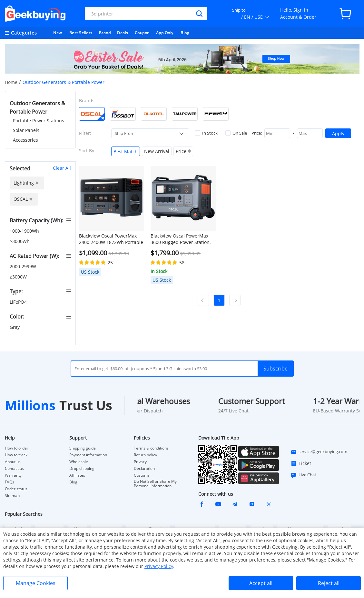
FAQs (10, 482)
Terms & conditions (151, 448)
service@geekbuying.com (319, 452)
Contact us (14, 469)
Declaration (144, 469)
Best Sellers (81, 33)
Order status (16, 489)
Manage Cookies (36, 583)
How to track (16, 455)
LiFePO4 (19, 302)
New (58, 33)
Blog (185, 33)
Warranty (13, 475)
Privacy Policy (159, 566)
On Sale (236, 133)
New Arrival (157, 151)
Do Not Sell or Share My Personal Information (155, 484)
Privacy (140, 462)
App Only (165, 33)
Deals (123, 33)
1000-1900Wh (25, 231)
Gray (15, 327)
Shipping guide (83, 448)
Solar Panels (26, 130)
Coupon (142, 33)
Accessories (25, 140)
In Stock (206, 133)
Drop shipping (82, 469)
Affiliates (77, 475)
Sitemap (12, 496)
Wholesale (79, 462)
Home (11, 82)
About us (13, 462)
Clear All (62, 168)
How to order (17, 448)
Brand (105, 33)
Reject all (329, 583)
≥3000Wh (20, 241)
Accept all (261, 583)
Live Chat (303, 475)
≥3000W (19, 277)
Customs (142, 475)
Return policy (145, 455)
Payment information (88, 455)
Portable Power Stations (39, 121)
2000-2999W (24, 266)
